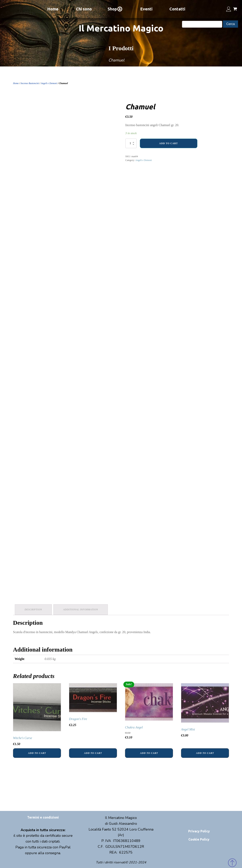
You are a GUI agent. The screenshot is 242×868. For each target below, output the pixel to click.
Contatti (177, 9)
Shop (115, 9)
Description (33, 609)
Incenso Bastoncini (30, 83)
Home (53, 9)
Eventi (146, 9)
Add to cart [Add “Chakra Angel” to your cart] (149, 752)
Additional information (81, 609)
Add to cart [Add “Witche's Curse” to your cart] (37, 752)
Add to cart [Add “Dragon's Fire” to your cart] (93, 752)
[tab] (33, 609)
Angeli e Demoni (49, 83)
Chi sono (84, 9)
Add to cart (168, 143)
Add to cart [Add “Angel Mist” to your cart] (205, 752)
